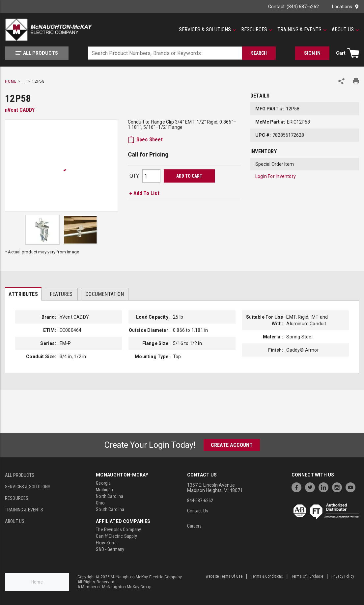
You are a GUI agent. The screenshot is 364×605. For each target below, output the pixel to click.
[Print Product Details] (356, 81)
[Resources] (257, 30)
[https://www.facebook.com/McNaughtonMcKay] (298, 487)
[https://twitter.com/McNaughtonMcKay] (312, 487)
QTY (134, 176)
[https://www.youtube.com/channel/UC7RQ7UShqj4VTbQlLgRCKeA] (352, 487)
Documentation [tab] (105, 294)
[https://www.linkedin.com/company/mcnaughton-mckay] (325, 487)
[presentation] (23, 294)
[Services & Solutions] (208, 30)
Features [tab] (61, 294)
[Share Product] (341, 81)
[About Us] (345, 30)
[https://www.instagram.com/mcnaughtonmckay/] (339, 487)
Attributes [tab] (23, 294)
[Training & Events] (302, 30)
